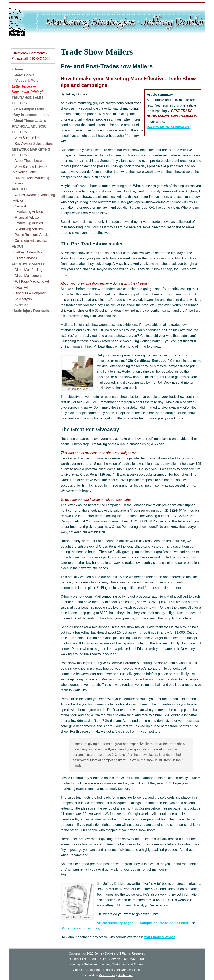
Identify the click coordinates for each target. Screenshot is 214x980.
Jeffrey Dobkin (105, 953)
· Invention (20, 305)
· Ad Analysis (22, 299)
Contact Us (78, 959)
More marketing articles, (81, 928)
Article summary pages (115, 923)
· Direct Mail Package (29, 270)
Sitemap (75, 964)
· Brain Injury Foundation (31, 311)
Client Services (111, 959)
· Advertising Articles (28, 229)
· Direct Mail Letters (27, 276)
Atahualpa (125, 975)
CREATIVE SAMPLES (29, 264)
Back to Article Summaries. (168, 127)
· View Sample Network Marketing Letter (30, 169)
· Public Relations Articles (32, 235)
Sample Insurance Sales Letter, (164, 923)
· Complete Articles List (30, 241)
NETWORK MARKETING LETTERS (31, 152)
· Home (17, 69)
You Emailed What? (159, 937)
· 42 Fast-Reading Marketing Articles (34, 198)
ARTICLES (20, 189)
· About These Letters (29, 121)
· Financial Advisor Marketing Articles (28, 220)
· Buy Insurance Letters (30, 115)
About (93, 959)
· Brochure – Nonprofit (29, 293)
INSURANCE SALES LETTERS (28, 100)
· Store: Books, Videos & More (25, 78)
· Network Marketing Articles (28, 209)
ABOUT (18, 246)
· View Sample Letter (28, 109)
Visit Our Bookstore (86, 970)
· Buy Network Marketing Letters (31, 181)
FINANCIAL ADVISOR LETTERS (29, 129)
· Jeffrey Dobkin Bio (27, 252)
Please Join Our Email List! (122, 970)
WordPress (107, 975)
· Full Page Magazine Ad (31, 282)
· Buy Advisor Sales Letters (33, 144)
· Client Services (25, 258)
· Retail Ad (20, 287)
